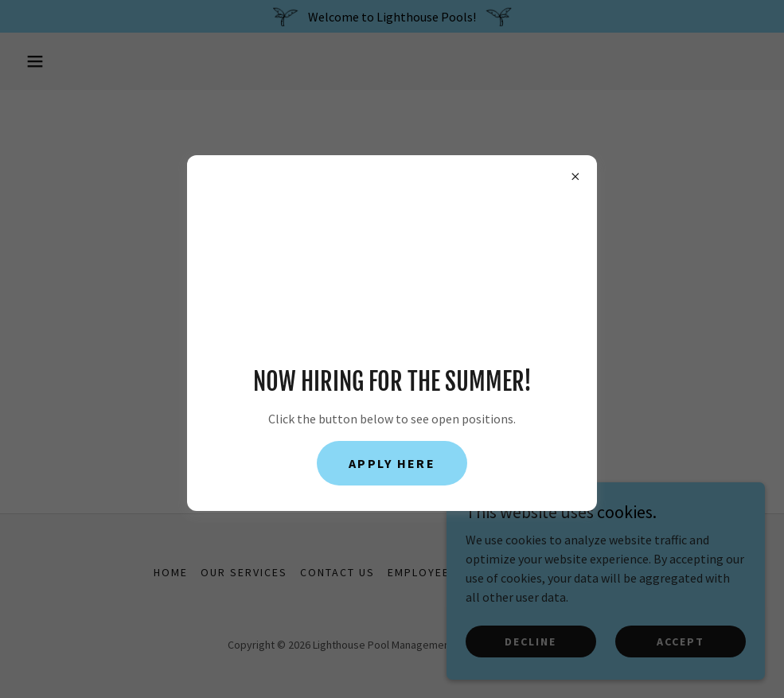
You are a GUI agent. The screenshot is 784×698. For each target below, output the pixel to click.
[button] (35, 61)
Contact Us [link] (337, 572)
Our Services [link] (244, 572)
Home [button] (171, 572)
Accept (681, 641)
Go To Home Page (392, 355)
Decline (530, 641)
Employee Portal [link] (444, 572)
